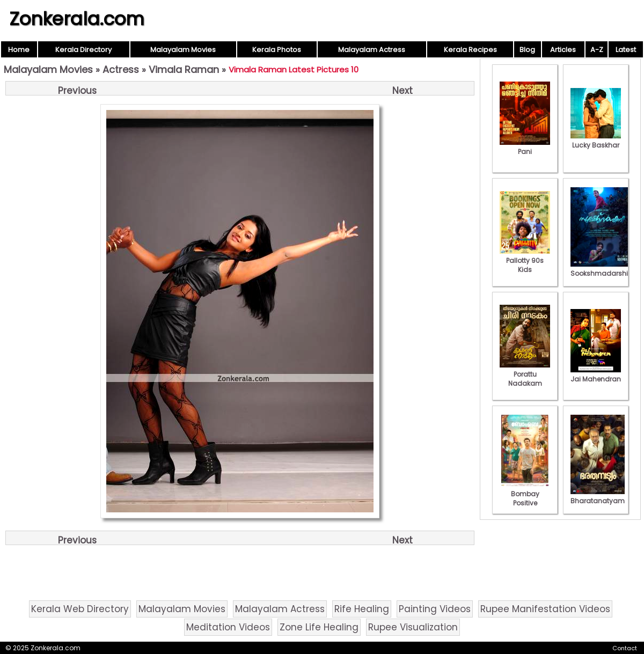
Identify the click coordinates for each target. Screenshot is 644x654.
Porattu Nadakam (525, 374)
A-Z (597, 50)
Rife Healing (362, 609)
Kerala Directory (83, 50)
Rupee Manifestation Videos (545, 609)
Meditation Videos (228, 627)
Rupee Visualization (413, 627)
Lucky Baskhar (596, 141)
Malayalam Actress (372, 50)
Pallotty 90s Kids (525, 260)
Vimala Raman (184, 69)
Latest (626, 50)
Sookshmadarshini (602, 269)
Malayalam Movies (183, 50)
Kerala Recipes (470, 50)
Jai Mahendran (596, 374)
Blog (527, 50)
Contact (625, 648)
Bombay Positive (525, 494)
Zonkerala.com (77, 19)
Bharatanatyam (598, 496)
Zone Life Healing (319, 627)
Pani (525, 147)
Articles (563, 50)
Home (19, 50)
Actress (121, 69)
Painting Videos (435, 609)
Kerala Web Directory (80, 609)
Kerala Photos (277, 50)
